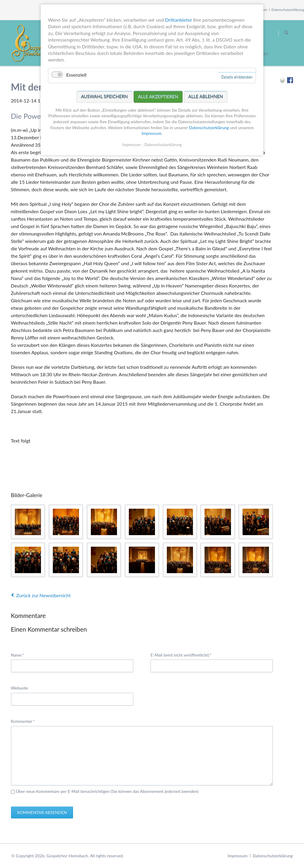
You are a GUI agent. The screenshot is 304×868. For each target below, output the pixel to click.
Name (20, 655)
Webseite (20, 688)
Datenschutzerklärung (288, 10)
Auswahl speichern (104, 97)
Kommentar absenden (42, 812)
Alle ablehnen (206, 97)
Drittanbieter (178, 20)
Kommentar (23, 721)
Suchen (286, 33)
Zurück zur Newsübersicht (43, 595)
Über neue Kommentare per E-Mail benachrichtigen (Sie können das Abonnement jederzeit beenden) (107, 791)
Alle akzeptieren (158, 97)
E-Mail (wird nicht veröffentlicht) (181, 655)
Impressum (238, 856)
